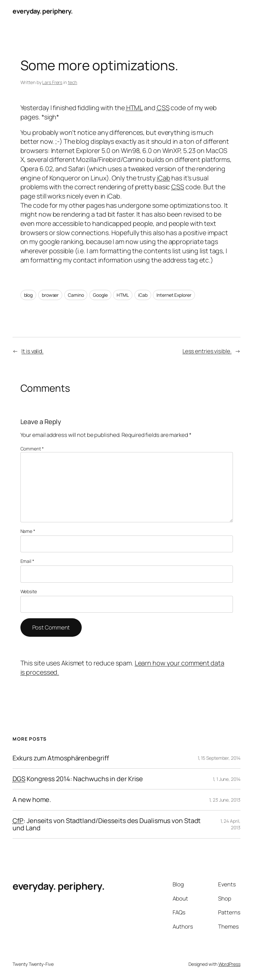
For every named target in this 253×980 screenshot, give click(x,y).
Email (27, 561)
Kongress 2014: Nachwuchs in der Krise (78, 779)
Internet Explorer (174, 295)
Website (29, 591)
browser (50, 295)
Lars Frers (52, 82)
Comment (32, 449)
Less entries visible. (207, 351)
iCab (164, 178)
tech (73, 82)
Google (100, 295)
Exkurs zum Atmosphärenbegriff (61, 758)
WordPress (229, 964)
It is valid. (32, 351)
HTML (123, 295)
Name (28, 531)
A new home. (32, 800)
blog (28, 295)
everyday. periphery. (42, 11)
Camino (76, 295)
